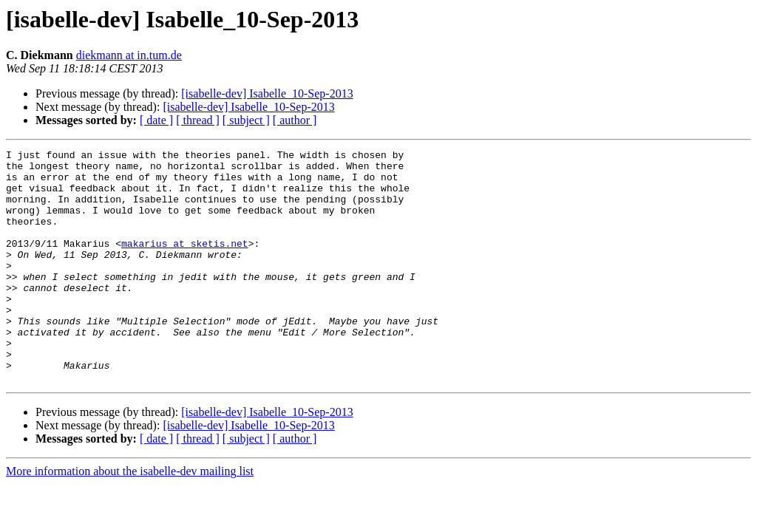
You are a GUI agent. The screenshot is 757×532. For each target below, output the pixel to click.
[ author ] (295, 120)
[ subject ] (246, 120)
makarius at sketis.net (185, 263)
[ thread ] (198, 120)
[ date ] (156, 120)
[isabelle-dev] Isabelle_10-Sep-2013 (267, 93)
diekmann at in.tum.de (129, 55)
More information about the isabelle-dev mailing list (130, 518)
